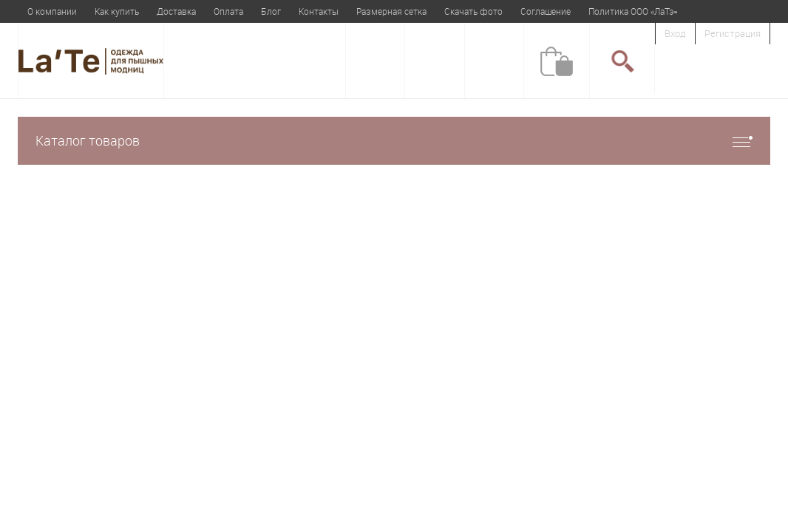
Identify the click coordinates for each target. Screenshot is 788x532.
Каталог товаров (394, 141)
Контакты (319, 11)
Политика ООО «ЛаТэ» (633, 11)
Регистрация (733, 33)
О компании (52, 11)
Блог (271, 11)
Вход (675, 33)
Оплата (228, 11)
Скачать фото (473, 11)
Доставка (176, 11)
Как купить (117, 11)
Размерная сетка (391, 11)
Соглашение (546, 11)
